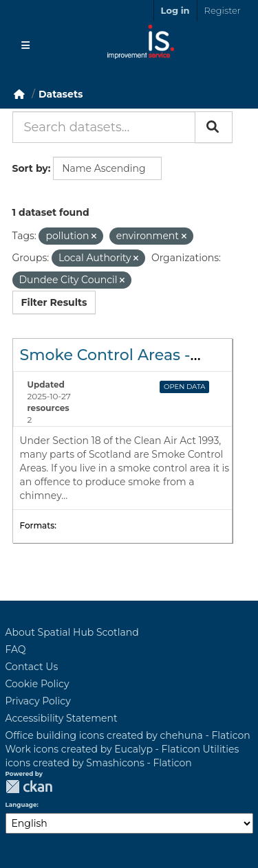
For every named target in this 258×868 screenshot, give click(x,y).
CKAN (29, 787)
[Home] (19, 94)
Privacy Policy (38, 701)
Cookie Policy (37, 684)
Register (223, 10)
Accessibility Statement (62, 718)
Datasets (61, 94)
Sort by (30, 168)
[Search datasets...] (104, 127)
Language (21, 805)
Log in (175, 10)
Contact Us (32, 667)
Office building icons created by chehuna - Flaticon (128, 735)
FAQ (16, 649)
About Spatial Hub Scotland (72, 632)
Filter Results (54, 302)
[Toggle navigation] (25, 45)
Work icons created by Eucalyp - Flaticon (103, 749)
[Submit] (214, 127)
